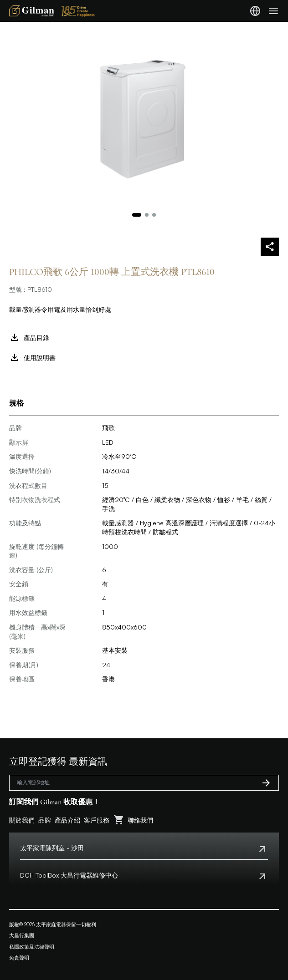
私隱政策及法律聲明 (32, 947)
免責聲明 (19, 958)
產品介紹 (67, 820)
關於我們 (22, 820)
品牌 (45, 820)
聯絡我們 (140, 820)
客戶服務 (97, 820)
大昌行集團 (22, 935)
